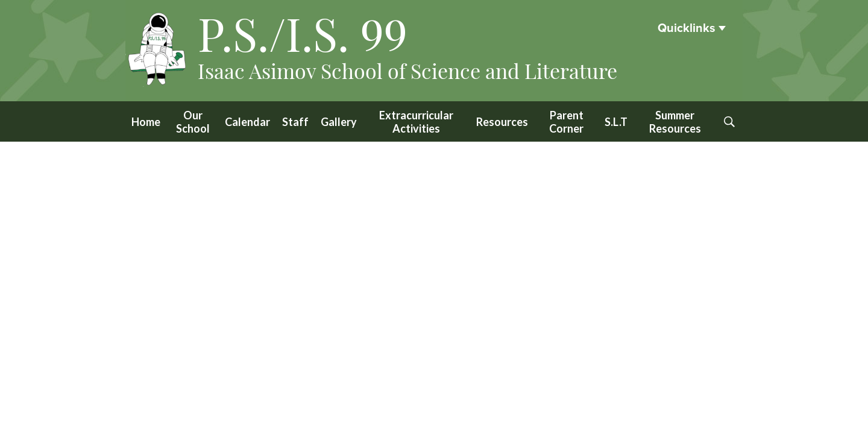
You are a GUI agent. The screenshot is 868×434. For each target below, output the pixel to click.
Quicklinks (687, 28)
